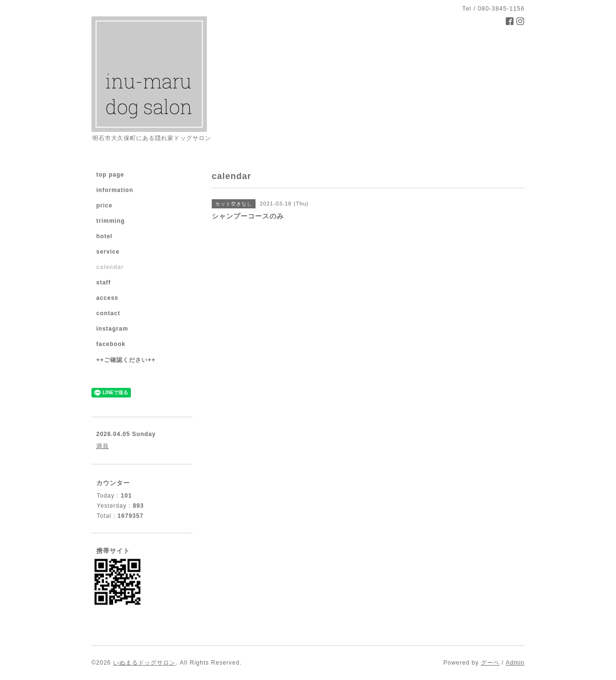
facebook (111, 344)
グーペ (490, 663)
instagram (112, 329)
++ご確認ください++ (126, 360)
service (108, 252)
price (104, 205)
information (115, 190)
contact (108, 313)
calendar (110, 267)
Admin (515, 663)
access (107, 298)
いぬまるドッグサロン (144, 663)
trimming (110, 221)
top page (110, 175)
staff (103, 282)
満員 (103, 446)
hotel (104, 236)
